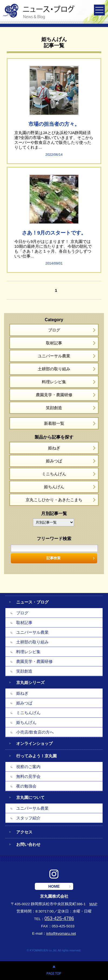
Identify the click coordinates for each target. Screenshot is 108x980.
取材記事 (54, 343)
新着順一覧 (54, 423)
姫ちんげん (54, 487)
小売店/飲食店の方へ (35, 732)
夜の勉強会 (26, 786)
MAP (93, 904)
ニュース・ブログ (32, 602)
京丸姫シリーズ (30, 682)
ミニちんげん (54, 474)
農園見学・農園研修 (54, 395)
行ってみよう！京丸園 (36, 756)
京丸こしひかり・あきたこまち (54, 500)
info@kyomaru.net (61, 933)
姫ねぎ (54, 448)
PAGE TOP (54, 971)
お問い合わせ (28, 844)
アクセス (24, 832)
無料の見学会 (28, 776)
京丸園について (30, 797)
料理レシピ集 (54, 382)
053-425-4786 (59, 918)
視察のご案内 (28, 767)
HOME (54, 886)
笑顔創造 (54, 408)
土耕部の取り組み (54, 369)
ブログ (54, 330)
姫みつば (54, 461)
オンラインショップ (34, 743)
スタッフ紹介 (28, 818)
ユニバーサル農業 (54, 356)
